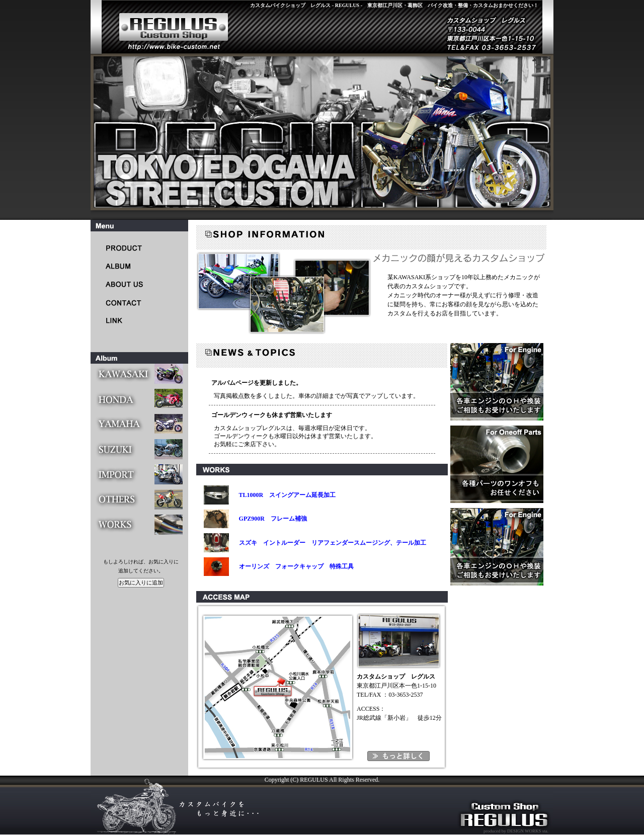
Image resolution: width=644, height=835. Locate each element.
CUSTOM (128, 266)
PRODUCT (128, 248)
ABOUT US (128, 284)
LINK (128, 320)
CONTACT (128, 302)
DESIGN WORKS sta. (527, 831)
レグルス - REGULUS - (166, 26)
